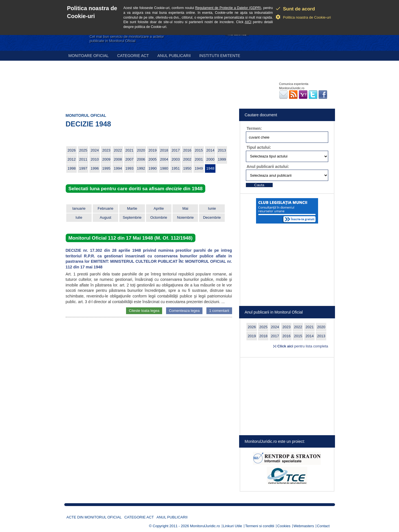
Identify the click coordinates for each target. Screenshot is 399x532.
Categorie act (133, 56)
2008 (118, 159)
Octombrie (159, 217)
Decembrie (212, 217)
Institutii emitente (220, 56)
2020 (141, 150)
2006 (141, 159)
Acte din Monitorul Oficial (94, 517)
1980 (164, 168)
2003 (176, 159)
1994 (118, 168)
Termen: (254, 128)
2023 (106, 150)
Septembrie (132, 217)
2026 (72, 150)
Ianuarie (79, 208)
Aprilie (159, 208)
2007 (130, 159)
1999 (222, 159)
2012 (72, 159)
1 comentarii (219, 311)
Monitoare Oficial (89, 56)
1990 (153, 168)
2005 (153, 159)
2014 (210, 150)
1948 (210, 168)
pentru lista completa (303, 346)
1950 (187, 168)
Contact (323, 526)
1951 (176, 168)
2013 (222, 150)
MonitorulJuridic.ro (205, 526)
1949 (199, 168)
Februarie (105, 208)
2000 (210, 159)
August (105, 217)
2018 (164, 150)
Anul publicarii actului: (268, 167)
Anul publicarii (174, 56)
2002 (187, 159)
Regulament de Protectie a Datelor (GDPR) (228, 8)
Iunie (212, 208)
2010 (95, 159)
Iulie (79, 217)
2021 (130, 150)
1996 (95, 168)
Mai (185, 208)
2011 (83, 159)
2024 (95, 150)
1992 (141, 168)
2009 (106, 159)
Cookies (284, 526)
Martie (132, 208)
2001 (199, 159)
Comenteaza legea (184, 311)
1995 (106, 168)
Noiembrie (185, 217)
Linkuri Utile (233, 526)
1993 (130, 168)
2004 (164, 159)
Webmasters (304, 526)
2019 (153, 150)
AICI (248, 22)
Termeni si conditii (260, 526)
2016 (187, 150)
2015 (199, 150)
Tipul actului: (259, 147)
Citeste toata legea (144, 311)
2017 (176, 150)
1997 (83, 168)
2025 (83, 150)
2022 (118, 150)
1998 (72, 168)
